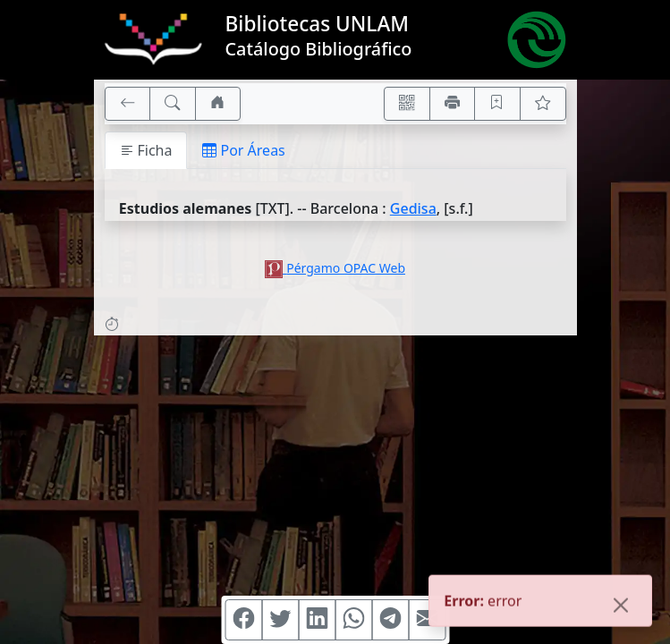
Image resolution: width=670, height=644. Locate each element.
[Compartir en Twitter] (280, 620)
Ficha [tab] (146, 150)
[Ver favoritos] (543, 104)
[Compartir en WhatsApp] (353, 620)
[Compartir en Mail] (427, 620)
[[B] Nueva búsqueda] (173, 104)
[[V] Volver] (128, 104)
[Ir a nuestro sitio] (218, 104)
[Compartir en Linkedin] (317, 620)
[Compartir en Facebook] (243, 620)
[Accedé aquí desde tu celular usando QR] (407, 104)
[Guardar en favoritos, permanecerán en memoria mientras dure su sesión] (497, 104)
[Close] (621, 606)
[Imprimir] (453, 104)
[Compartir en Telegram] (390, 620)
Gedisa (413, 208)
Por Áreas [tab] (243, 150)
